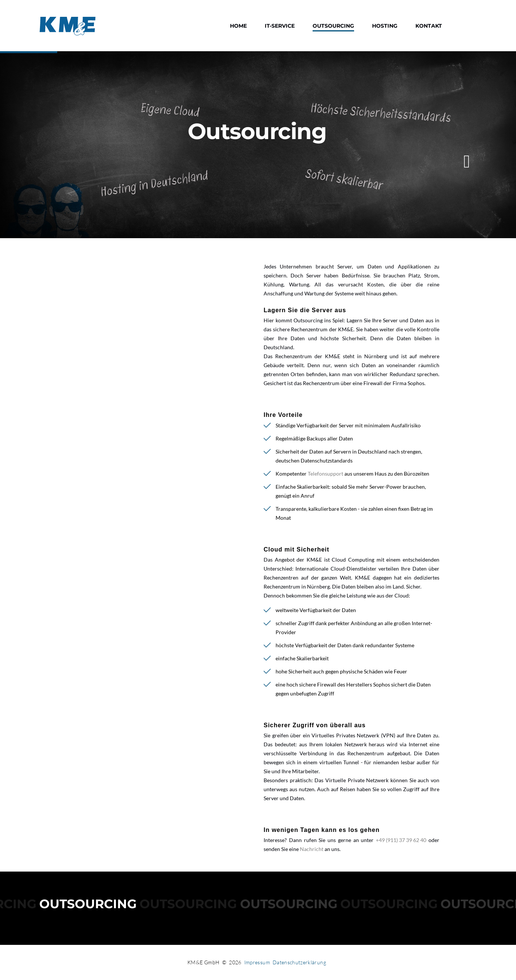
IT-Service (280, 26)
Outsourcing (333, 26)
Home (238, 26)
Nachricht (312, 849)
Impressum (257, 962)
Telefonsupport (325, 474)
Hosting (385, 26)
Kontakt (429, 26)
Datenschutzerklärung (299, 962)
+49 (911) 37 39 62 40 (401, 840)
